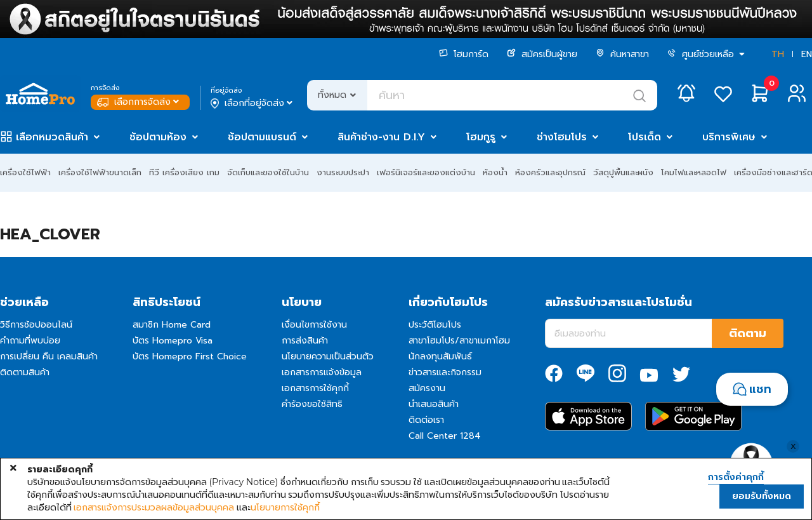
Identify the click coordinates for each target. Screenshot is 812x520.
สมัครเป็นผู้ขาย (542, 54)
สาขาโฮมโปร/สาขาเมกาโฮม (459, 341)
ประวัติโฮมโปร (435, 325)
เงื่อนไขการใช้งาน (314, 325)
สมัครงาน (427, 388)
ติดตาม (748, 333)
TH (778, 54)
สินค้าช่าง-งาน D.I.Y (381, 137)
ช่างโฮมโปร (562, 137)
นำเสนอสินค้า (434, 404)
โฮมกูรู (481, 137)
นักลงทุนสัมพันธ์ (440, 357)
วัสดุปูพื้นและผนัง (623, 172)
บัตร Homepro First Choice (190, 357)
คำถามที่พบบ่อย (30, 341)
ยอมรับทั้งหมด (762, 496)
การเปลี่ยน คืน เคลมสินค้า (49, 357)
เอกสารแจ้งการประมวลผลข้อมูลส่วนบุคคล (154, 507)
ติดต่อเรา (426, 420)
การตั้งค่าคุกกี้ (736, 477)
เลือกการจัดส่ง (139, 102)
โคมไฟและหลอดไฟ (694, 172)
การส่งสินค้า (305, 341)
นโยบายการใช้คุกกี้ (285, 507)
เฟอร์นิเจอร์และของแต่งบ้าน (426, 172)
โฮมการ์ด (464, 54)
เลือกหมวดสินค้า (52, 137)
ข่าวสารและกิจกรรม (445, 372)
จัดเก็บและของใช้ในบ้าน (268, 172)
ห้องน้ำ (495, 172)
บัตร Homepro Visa (173, 341)
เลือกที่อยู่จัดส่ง (253, 103)
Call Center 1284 (445, 436)
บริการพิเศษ (729, 137)
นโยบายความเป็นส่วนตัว (328, 357)
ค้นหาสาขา (622, 54)
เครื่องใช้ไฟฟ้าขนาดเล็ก (100, 172)
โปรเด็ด (645, 137)
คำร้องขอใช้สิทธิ (312, 404)
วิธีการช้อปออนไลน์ (36, 325)
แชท (760, 389)
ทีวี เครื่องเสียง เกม (184, 172)
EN (807, 54)
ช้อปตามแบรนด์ (262, 137)
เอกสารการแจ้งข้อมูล (322, 372)
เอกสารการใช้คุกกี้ (315, 388)
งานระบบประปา (343, 172)
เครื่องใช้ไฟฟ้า (25, 172)
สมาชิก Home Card (172, 325)
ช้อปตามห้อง (158, 137)
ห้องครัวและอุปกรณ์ (550, 172)
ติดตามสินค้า (25, 372)
